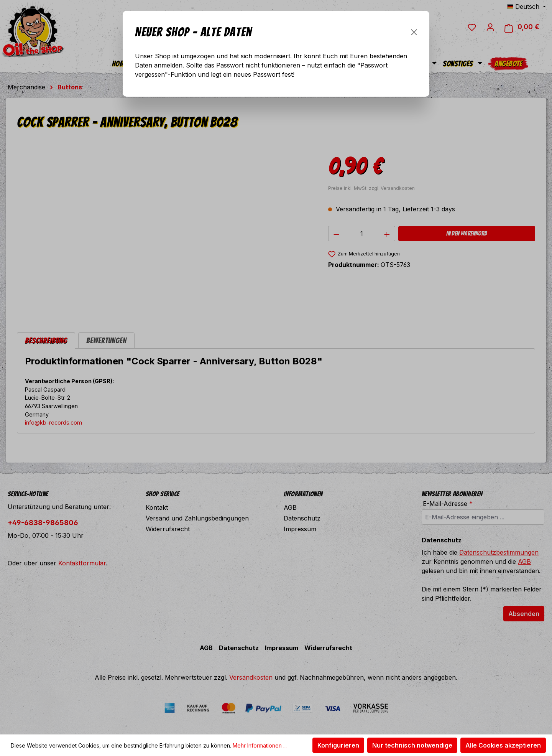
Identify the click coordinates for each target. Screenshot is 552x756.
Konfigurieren (338, 745)
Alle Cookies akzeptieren (503, 745)
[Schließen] (414, 32)
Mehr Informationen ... (260, 745)
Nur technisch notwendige (412, 745)
